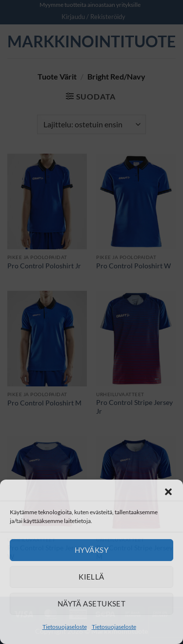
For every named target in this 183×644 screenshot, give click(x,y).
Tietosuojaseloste (65, 627)
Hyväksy (91, 550)
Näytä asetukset (92, 604)
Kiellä (91, 577)
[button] (168, 492)
